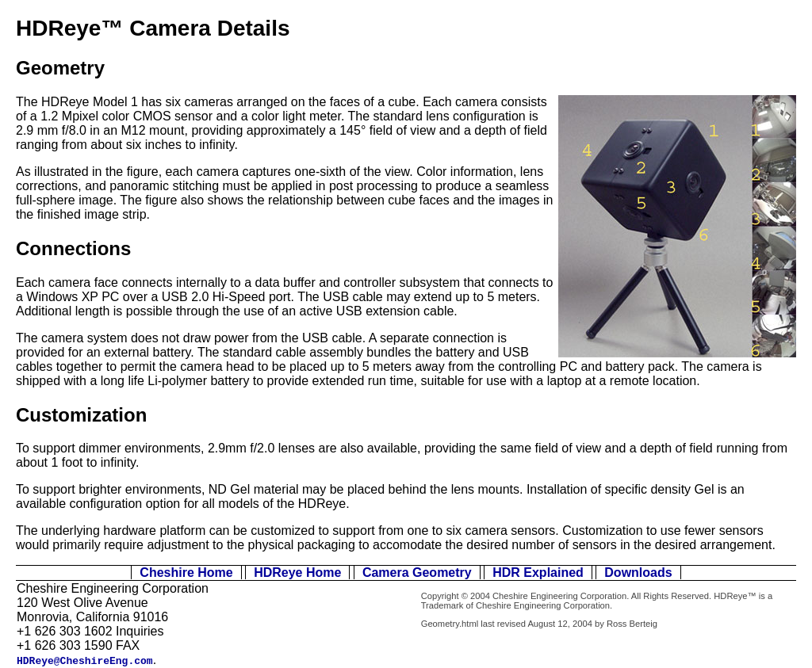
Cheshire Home (186, 573)
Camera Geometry (417, 573)
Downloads (638, 573)
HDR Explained (538, 573)
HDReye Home (297, 573)
